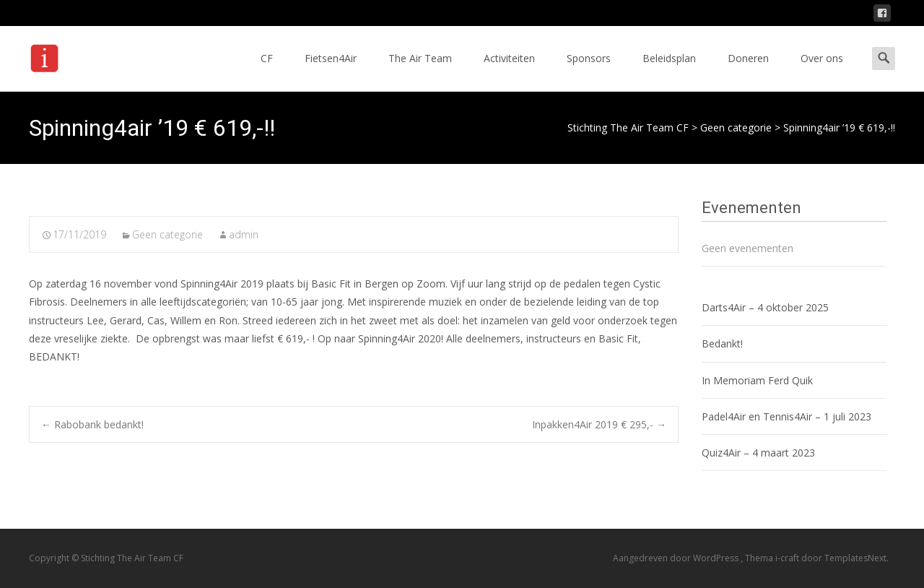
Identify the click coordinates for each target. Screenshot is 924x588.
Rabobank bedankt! (92, 424)
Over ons (822, 71)
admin (244, 234)
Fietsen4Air (331, 71)
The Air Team (420, 71)
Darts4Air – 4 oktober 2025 (765, 307)
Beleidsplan (669, 71)
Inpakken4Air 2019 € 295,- (599, 424)
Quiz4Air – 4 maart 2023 (758, 453)
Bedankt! (722, 343)
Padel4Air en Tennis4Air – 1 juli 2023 (786, 416)
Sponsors (589, 71)
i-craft (788, 558)
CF (267, 71)
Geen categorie (167, 234)
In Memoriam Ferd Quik (757, 380)
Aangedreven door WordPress (677, 558)
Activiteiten (509, 71)
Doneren (748, 71)
